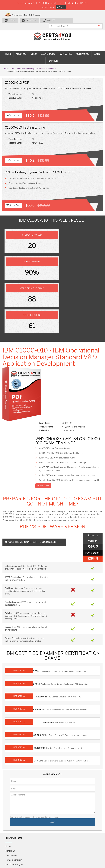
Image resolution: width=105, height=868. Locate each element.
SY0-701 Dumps (58, 828)
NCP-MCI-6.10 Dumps (44, 845)
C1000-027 (41, 638)
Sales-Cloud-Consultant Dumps (29, 815)
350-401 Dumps (89, 821)
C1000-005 (37, 626)
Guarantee (66, 49)
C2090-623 (43, 590)
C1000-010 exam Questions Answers (63, 345)
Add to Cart (15, 110)
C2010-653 (35, 565)
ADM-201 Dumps (12, 814)
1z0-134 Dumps (58, 814)
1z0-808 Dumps (43, 814)
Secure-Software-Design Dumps (75, 847)
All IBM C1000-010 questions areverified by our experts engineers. (71, 375)
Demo (34, 49)
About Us (21, 49)
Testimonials (11, 744)
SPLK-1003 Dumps (75, 821)
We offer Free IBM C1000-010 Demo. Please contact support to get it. (74, 383)
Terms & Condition (14, 748)
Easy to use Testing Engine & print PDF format (29, 183)
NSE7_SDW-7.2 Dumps (91, 828)
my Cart (50, 20)
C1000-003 (37, 602)
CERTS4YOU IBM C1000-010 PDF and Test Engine (69, 350)
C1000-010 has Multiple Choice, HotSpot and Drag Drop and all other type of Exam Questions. (74, 366)
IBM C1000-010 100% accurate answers (64, 354)
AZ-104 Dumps (11, 828)
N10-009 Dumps (43, 828)
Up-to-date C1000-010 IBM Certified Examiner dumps (70, 359)
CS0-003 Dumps (27, 828)
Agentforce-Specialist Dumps (60, 846)
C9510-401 (35, 577)
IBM (13, 63)
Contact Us (83, 49)
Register (31, 20)
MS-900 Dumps (42, 821)
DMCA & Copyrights (14, 753)
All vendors (48, 49)
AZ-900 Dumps (89, 814)
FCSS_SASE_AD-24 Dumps (29, 845)
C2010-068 (48, 614)
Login (13, 20)
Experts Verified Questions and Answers (26, 178)
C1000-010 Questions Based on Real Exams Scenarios (33, 173)
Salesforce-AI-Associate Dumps (76, 829)
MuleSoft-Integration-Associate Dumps (13, 847)
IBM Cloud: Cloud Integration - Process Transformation (37, 63)
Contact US (10, 739)
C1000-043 (34, 650)
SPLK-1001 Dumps (59, 821)
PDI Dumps (75, 813)
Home (8, 49)
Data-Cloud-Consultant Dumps (91, 836)
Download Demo (50, 390)
